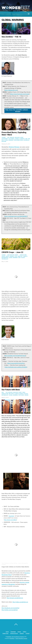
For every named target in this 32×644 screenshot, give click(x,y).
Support (22, 633)
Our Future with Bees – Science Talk (16, 563)
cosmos (17, 139)
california (11, 139)
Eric (3, 392)
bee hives (11, 394)
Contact (28, 633)
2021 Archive (11, 137)
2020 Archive (11, 255)
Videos (25, 632)
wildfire (4, 141)
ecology (26, 394)
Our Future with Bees (11, 390)
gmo (19, 258)
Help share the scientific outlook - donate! (17, 111)
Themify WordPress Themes (21, 639)
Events (19, 632)
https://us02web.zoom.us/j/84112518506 (16, 367)
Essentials (13, 632)
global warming (9, 140)
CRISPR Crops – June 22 (12, 252)
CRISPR (3, 256)
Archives (17, 137)
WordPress (12, 639)
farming (12, 256)
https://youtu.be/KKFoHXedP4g (16, 363)
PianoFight (11, 516)
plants (23, 258)
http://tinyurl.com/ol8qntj (10, 520)
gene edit (20, 256)
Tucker (4, 137)
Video (24, 392)
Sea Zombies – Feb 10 (11, 37)
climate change (19, 394)
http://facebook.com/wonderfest (10, 608)
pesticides (21, 395)
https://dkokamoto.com (11, 90)
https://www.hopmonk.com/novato (20, 94)
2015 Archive (9, 392)
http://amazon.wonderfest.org (15, 598)
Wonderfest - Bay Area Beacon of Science (15, 637)
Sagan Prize (5, 633)
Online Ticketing (5, 563)
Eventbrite (4, 565)
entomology (5, 395)
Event (22, 137)
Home (7, 632)
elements (22, 139)
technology (5, 259)
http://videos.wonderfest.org (20, 602)
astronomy (5, 139)
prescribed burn (18, 140)
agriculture (23, 255)
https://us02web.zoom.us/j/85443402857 (16, 216)
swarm (26, 395)
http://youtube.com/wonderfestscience (15, 356)
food (16, 256)
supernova (26, 140)
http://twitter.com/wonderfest (10, 610)
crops (7, 256)
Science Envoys (14, 147)
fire (26, 139)
